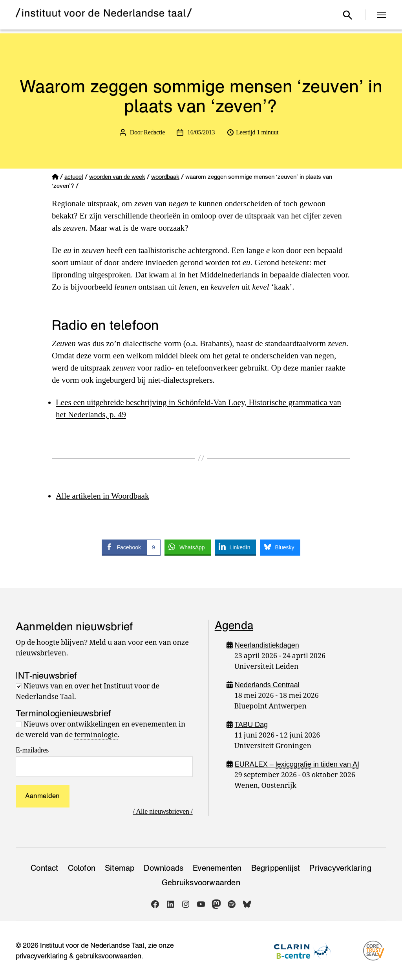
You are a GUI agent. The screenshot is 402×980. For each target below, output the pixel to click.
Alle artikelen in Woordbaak (102, 496)
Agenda (234, 625)
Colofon (82, 868)
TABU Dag (251, 725)
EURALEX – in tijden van (297, 764)
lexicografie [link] (293, 764)
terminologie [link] (96, 735)
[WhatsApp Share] (188, 547)
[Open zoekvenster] (347, 15)
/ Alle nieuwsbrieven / (163, 811)
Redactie (154, 132)
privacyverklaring (41, 956)
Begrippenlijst (276, 868)
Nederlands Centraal (267, 685)
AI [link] (356, 764)
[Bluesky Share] (280, 547)
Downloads (164, 868)
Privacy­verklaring (340, 868)
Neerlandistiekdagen (267, 645)
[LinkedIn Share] (236, 547)
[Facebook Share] (131, 547)
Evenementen (217, 868)
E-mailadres (32, 750)
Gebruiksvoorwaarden (201, 883)
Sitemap (120, 868)
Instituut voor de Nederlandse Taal (92, 945)
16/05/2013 (201, 132)
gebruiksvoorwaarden (109, 956)
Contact (44, 868)
